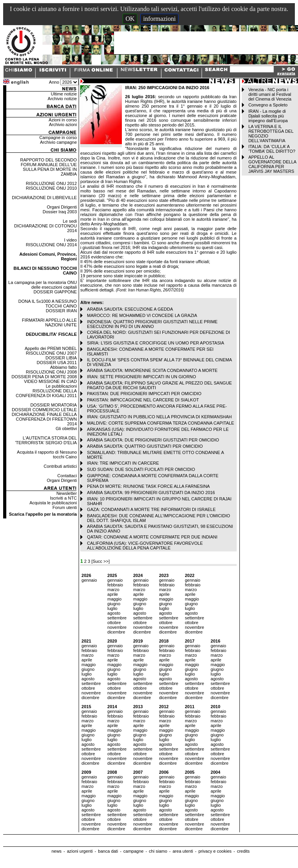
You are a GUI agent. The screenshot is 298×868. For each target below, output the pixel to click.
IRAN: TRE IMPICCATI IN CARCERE (123, 463)
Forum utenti (65, 507)
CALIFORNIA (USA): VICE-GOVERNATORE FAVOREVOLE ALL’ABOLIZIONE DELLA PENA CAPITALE (145, 546)
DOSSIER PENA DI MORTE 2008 (44, 377)
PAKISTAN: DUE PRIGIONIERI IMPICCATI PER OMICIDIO (144, 394)
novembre (117, 627)
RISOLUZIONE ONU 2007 (52, 353)
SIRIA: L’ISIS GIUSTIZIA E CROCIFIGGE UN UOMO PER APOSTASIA (155, 343)
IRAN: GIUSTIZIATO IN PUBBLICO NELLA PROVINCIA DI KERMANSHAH (159, 417)
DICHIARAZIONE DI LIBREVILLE (44, 198)
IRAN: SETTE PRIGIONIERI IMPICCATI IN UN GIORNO (141, 377)
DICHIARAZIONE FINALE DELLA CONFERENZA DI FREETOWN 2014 (44, 419)
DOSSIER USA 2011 (57, 363)
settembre (117, 618)
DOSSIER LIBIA (61, 358)
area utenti (183, 851)
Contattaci (67, 476)
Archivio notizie (62, 99)
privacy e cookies (215, 851)
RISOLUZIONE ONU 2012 (52, 183)
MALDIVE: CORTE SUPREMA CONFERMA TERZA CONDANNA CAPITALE (160, 423)
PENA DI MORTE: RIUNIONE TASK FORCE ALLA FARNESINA (148, 486)
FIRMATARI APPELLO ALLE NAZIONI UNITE (50, 322)
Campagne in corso (58, 137)
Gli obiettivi (66, 429)
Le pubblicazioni (61, 386)
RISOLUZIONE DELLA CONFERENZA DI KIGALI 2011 (46, 393)
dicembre (116, 632)
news (57, 851)
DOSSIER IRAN (61, 311)
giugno (114, 604)
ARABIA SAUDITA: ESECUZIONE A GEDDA (130, 309)
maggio (114, 599)
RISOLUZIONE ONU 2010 (52, 188)
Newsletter (66, 493)
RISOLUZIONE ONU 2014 (52, 245)
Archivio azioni (63, 125)
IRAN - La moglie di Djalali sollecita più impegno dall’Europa (268, 116)
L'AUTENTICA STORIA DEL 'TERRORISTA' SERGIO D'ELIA (46, 440)
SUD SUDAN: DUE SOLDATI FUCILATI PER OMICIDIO (141, 469)
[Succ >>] (100, 561)
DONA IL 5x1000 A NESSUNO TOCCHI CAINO (48, 304)
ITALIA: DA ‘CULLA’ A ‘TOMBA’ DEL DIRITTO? (272, 149)
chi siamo (158, 851)
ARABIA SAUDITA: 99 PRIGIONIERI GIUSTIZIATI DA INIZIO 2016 (151, 493)
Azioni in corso (63, 120)
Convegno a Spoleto (268, 105)
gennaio (89, 580)
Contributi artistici (60, 466)
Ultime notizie (64, 94)
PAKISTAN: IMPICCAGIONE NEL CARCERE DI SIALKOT (143, 400)
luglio (112, 608)
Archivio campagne (59, 142)
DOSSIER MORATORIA (53, 405)
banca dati (108, 851)
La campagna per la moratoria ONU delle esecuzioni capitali (42, 285)
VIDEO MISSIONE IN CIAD (50, 381)
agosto (114, 613)
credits (243, 851)
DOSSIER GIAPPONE (55, 292)
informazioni (159, 19)
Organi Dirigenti (62, 207)
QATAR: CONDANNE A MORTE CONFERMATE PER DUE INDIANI (152, 537)
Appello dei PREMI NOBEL (51, 348)
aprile (113, 594)
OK (130, 19)
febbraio (115, 585)
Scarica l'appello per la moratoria (43, 514)
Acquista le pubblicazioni (53, 503)
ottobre (114, 623)
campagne (133, 851)
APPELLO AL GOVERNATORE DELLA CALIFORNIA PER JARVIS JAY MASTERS (272, 164)
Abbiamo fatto (63, 367)
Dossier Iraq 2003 (60, 212)
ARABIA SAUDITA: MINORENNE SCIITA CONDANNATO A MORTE (152, 370)
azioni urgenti (80, 851)
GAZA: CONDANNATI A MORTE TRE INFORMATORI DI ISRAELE (151, 509)
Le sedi (70, 221)
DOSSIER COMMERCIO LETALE (44, 410)
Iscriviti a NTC (63, 498)
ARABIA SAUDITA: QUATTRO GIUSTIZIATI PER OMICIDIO (145, 446)
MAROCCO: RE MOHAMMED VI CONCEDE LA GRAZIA (142, 315)
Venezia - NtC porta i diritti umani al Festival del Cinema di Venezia (270, 94)
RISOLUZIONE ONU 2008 (52, 372)
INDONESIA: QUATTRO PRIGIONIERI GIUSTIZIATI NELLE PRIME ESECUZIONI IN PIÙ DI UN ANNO (152, 324)
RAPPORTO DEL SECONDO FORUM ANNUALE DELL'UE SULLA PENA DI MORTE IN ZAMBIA (48, 167)
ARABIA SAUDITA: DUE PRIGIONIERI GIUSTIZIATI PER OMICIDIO (153, 440)
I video (70, 240)
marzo (113, 590)
